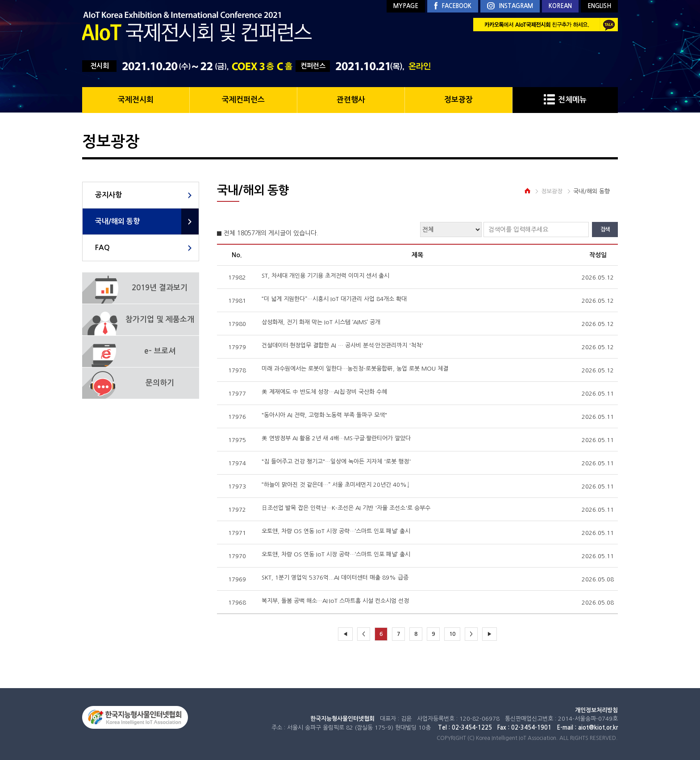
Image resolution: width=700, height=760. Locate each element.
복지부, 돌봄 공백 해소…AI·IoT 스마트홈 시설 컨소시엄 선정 (335, 601)
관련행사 (351, 100)
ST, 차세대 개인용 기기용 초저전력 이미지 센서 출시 (325, 276)
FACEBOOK (453, 6)
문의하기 (160, 383)
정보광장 (458, 100)
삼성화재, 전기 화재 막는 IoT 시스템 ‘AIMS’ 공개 (321, 322)
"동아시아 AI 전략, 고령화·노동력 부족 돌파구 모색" (324, 415)
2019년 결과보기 (160, 288)
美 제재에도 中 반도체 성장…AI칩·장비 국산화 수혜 (324, 392)
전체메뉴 (565, 100)
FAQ (102, 248)
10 (452, 634)
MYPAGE (406, 6)
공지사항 (108, 195)
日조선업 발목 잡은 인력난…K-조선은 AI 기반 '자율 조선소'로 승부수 (346, 508)
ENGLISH (599, 6)
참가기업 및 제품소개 (160, 319)
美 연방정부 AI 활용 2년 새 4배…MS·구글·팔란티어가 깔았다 (336, 438)
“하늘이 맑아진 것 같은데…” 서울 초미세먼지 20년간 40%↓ (335, 485)
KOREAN (560, 6)
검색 (605, 230)
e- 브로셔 (160, 351)
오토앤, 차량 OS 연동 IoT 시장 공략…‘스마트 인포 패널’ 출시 (336, 531)
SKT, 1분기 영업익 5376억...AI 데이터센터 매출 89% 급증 (335, 578)
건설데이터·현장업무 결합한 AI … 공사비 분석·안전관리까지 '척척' (342, 345)
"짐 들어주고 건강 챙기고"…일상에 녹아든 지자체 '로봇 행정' (336, 461)
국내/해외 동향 (117, 221)
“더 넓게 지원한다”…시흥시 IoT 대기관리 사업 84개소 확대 (334, 299)
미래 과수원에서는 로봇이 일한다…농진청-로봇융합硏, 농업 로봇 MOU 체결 (355, 369)
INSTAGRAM (510, 6)
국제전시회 (136, 100)
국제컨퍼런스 (243, 100)
